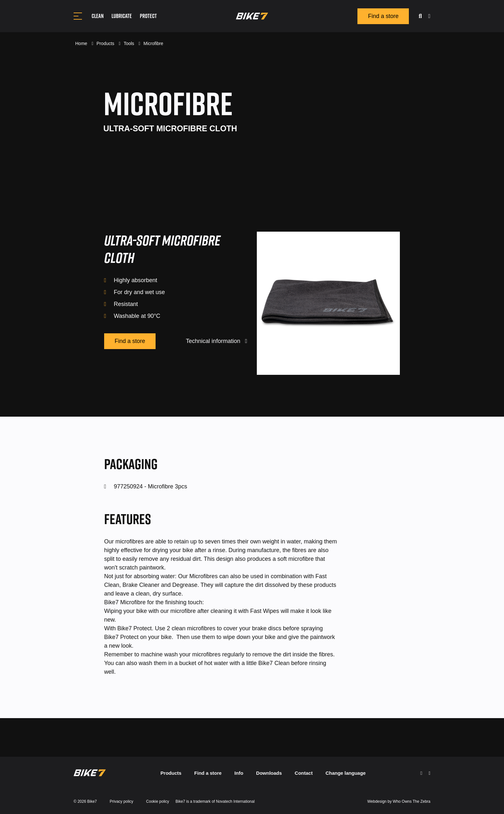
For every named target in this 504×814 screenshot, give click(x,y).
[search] (420, 16)
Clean (98, 16)
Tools (130, 43)
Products (106, 43)
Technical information (216, 341)
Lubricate (122, 16)
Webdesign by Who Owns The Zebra (399, 801)
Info (239, 773)
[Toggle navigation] (78, 16)
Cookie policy (158, 801)
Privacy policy (121, 801)
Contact (304, 773)
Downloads (269, 773)
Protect (148, 16)
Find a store (383, 16)
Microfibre (153, 43)
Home (82, 43)
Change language (346, 773)
